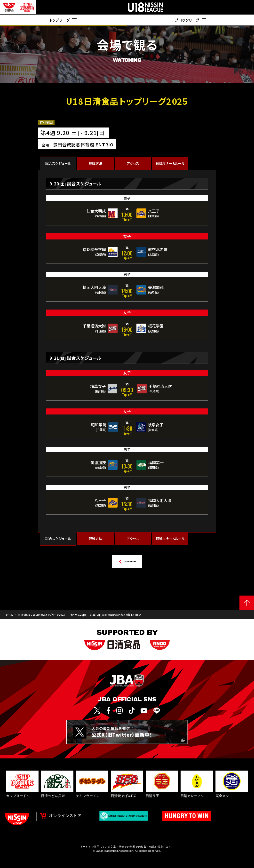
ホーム (9, 617)
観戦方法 (95, 163)
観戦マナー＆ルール (170, 163)
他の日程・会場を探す (116, 561)
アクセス (133, 163)
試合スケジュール (58, 163)
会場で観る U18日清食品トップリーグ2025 (41, 617)
